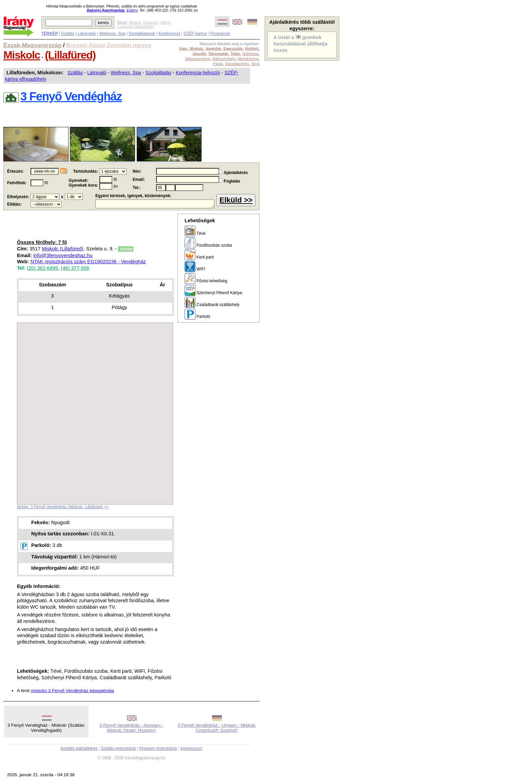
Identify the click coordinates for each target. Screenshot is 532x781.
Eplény (132, 10)
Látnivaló (97, 73)
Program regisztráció (158, 748)
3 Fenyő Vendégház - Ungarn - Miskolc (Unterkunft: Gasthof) (216, 728)
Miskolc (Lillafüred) (62, 249)
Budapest (151, 22)
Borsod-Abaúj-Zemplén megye (109, 45)
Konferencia (169, 34)
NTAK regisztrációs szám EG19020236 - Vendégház (88, 262)
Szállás (68, 34)
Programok (220, 34)
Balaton (135, 22)
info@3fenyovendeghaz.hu (63, 255)
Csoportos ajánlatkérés (136, 26)
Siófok (166, 22)
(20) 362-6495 (42, 268)
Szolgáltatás (158, 73)
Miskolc (22, 55)
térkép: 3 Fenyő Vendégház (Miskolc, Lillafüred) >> (63, 507)
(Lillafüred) (70, 55)
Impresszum (191, 748)
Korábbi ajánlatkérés (79, 748)
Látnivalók (87, 34)
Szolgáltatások (142, 34)
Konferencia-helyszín (198, 73)
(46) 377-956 (75, 268)
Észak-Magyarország (32, 45)
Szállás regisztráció (119, 748)
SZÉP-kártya (195, 34)
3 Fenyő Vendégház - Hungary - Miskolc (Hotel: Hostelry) (131, 728)
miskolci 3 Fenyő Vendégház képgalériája (72, 691)
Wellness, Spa (112, 34)
